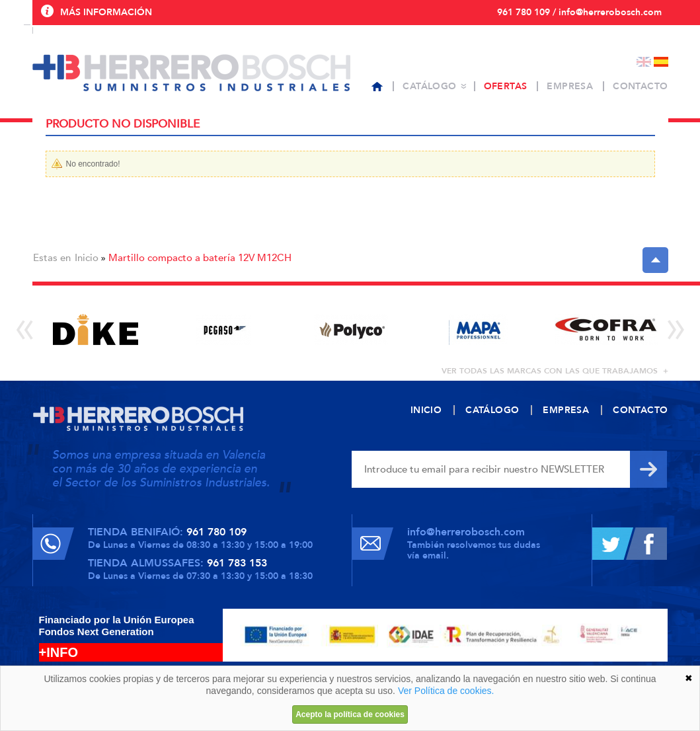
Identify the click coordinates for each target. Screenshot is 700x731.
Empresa (570, 86)
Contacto (640, 86)
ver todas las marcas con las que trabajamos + (555, 371)
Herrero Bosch (191, 73)
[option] (96, 329)
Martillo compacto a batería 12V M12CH (200, 258)
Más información (106, 12)
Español (661, 62)
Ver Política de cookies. (446, 691)
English (644, 62)
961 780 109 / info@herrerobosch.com (579, 12)
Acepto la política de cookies (350, 714)
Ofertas (506, 86)
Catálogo (429, 86)
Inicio (87, 258)
